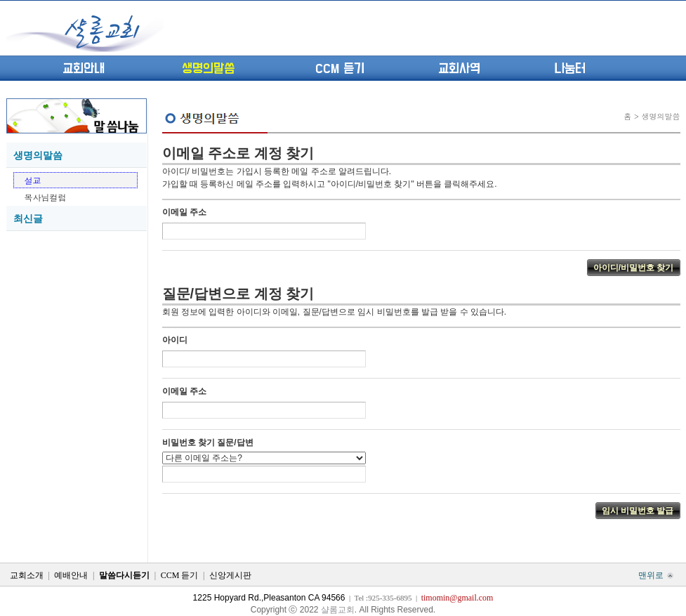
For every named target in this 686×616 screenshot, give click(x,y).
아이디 (175, 340)
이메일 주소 (184, 212)
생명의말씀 (208, 69)
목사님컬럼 (46, 197)
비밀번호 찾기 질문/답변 (208, 443)
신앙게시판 (230, 575)
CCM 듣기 (340, 69)
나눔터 (570, 69)
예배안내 (71, 575)
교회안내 (84, 69)
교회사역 (459, 69)
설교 (33, 180)
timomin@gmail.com (457, 598)
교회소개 (27, 575)
